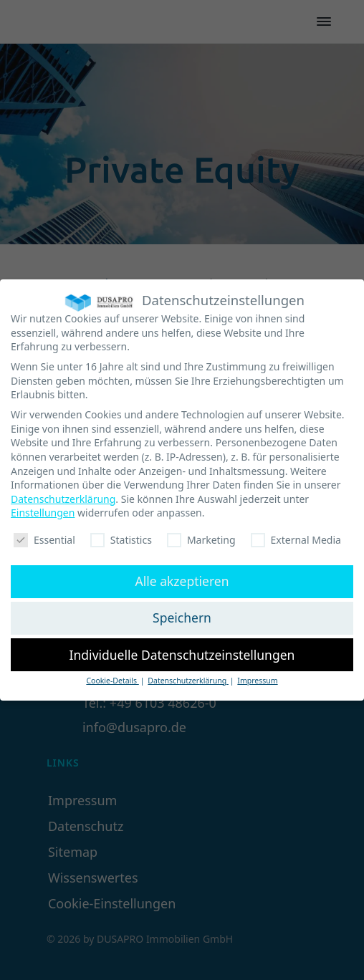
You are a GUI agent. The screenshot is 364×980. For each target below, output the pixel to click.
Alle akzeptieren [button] (182, 577)
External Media (296, 535)
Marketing (201, 535)
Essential (44, 535)
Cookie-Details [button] (112, 676)
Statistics (121, 535)
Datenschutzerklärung (63, 495)
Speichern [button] (182, 613)
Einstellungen (43, 508)
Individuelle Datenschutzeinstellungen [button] (182, 650)
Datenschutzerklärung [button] (188, 676)
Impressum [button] (257, 676)
